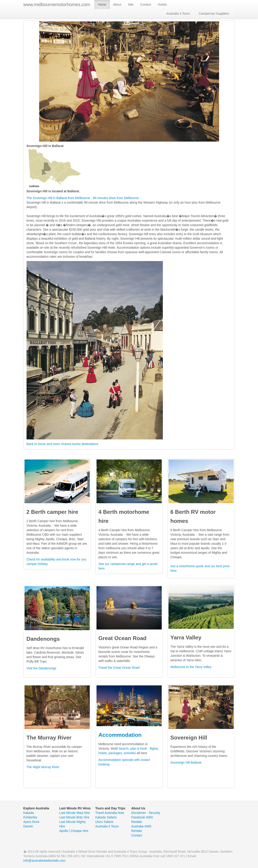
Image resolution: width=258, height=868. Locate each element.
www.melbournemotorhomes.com (57, 5)
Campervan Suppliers (214, 14)
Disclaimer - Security (146, 813)
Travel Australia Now (110, 813)
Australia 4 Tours (178, 14)
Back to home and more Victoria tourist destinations (63, 444)
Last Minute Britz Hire (74, 817)
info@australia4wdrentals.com (45, 861)
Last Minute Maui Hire (75, 813)
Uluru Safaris (104, 822)
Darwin (28, 826)
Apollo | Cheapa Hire (74, 831)
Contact (146, 5)
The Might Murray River (43, 767)
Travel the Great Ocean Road (119, 668)
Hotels (162, 5)
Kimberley (30, 817)
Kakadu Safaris (106, 817)
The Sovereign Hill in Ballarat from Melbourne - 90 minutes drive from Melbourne (83, 198)
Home (102, 5)
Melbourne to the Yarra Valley (191, 667)
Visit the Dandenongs (42, 668)
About (117, 5)
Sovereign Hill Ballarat (186, 762)
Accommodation (120, 735)
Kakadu (29, 813)
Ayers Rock (31, 822)
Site (131, 5)
